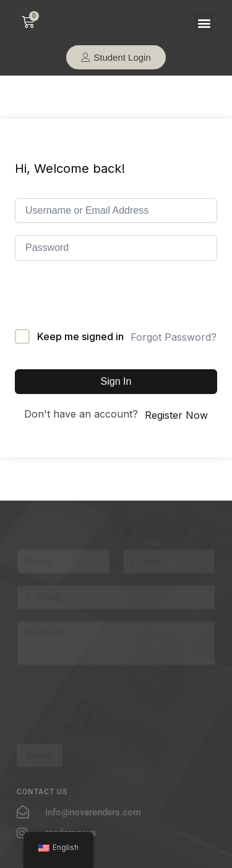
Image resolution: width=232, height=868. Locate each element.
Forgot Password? (174, 337)
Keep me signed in (80, 336)
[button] (204, 23)
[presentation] (109, 305)
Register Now (176, 415)
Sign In (116, 381)
